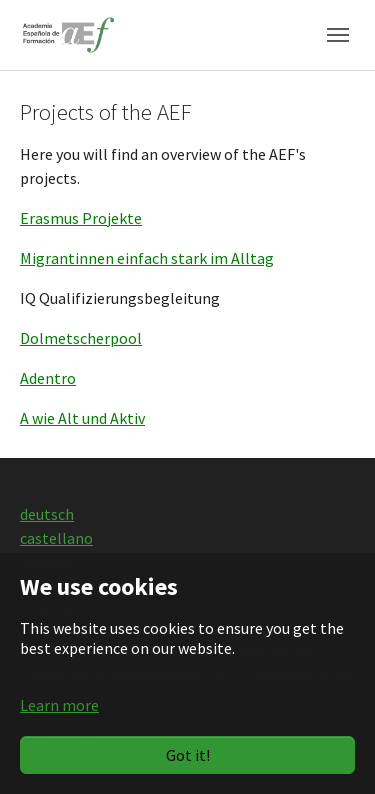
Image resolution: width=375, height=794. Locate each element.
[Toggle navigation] (338, 35)
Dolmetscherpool (81, 338)
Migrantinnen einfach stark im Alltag (147, 258)
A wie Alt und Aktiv (82, 418)
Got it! (188, 755)
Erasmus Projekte (81, 218)
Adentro (48, 378)
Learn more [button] (59, 705)
